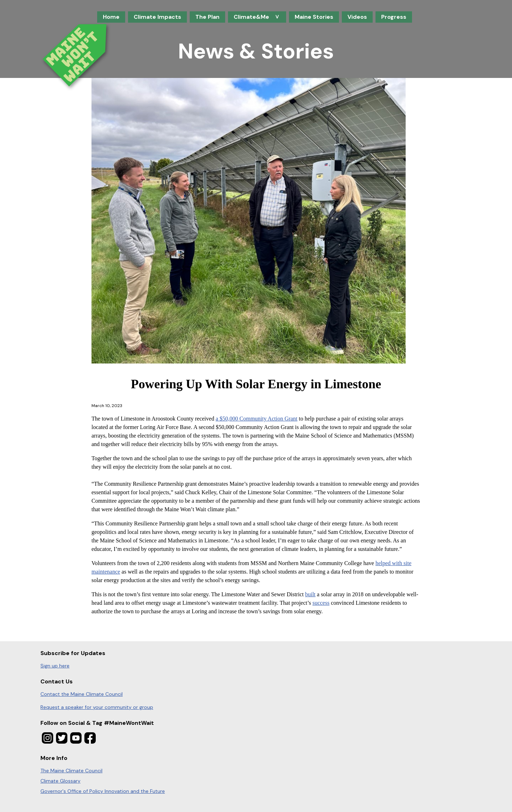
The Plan (207, 17)
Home (111, 17)
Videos (357, 17)
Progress (394, 17)
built (310, 594)
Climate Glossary (60, 781)
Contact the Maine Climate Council (82, 694)
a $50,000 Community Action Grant (257, 419)
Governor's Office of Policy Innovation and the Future (103, 791)
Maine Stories (314, 17)
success (321, 603)
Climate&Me (255, 18)
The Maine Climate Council (71, 771)
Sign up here (55, 666)
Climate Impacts (157, 17)
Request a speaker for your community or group (97, 707)
